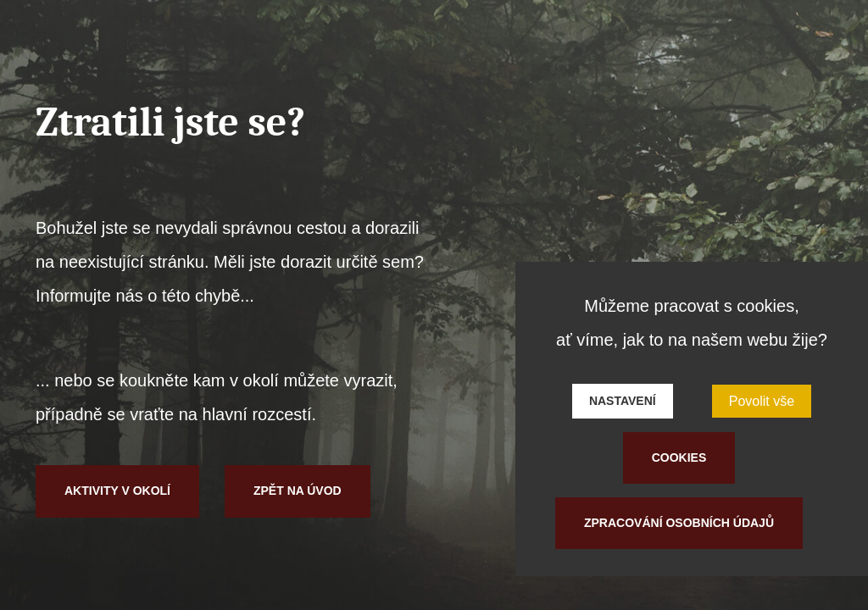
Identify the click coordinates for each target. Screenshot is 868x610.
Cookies (679, 457)
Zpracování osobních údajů (679, 523)
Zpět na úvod (298, 491)
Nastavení (623, 401)
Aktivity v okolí (117, 491)
